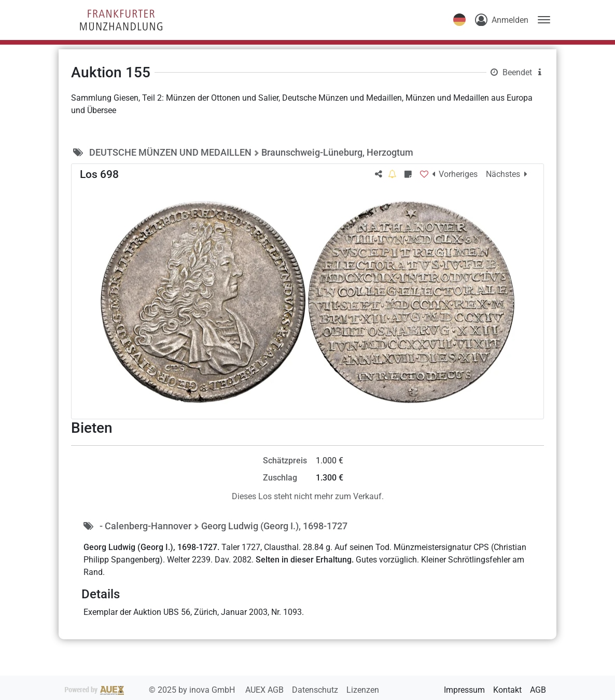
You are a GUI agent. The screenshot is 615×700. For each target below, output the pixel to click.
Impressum (464, 690)
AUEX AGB (265, 690)
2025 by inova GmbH (151, 690)
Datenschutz (316, 690)
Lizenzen (363, 690)
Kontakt (507, 690)
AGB (538, 690)
